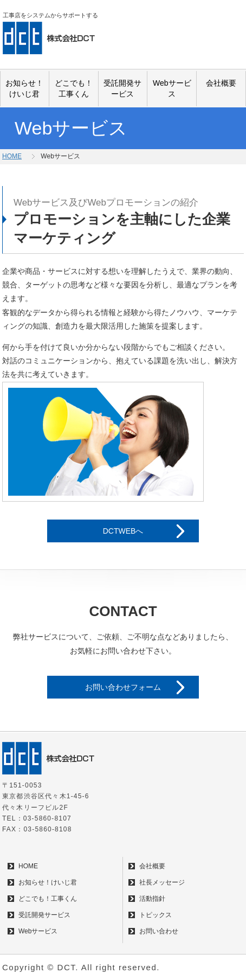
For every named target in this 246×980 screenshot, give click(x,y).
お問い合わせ (159, 931)
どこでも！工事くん (74, 88)
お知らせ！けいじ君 (24, 88)
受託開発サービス (122, 88)
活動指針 (152, 899)
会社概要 (221, 83)
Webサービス (172, 88)
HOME (12, 156)
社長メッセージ (162, 882)
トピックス (156, 915)
